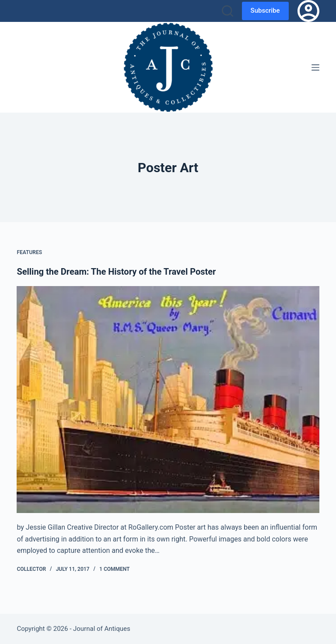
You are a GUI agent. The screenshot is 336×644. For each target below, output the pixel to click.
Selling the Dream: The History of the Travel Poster (116, 272)
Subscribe (265, 11)
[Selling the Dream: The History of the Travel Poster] (168, 400)
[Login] (308, 11)
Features (29, 252)
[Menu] (315, 67)
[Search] (227, 11)
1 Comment (114, 569)
